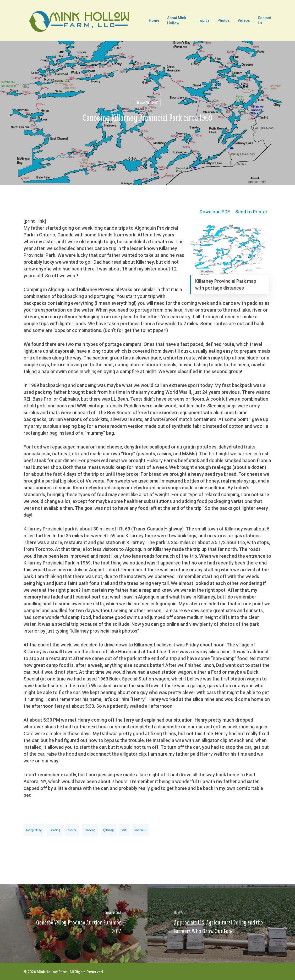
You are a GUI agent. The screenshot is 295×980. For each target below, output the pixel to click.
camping (55, 830)
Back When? (147, 103)
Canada (72, 830)
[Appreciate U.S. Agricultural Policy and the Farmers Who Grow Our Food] (221, 923)
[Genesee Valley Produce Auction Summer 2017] (74, 923)
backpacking (34, 830)
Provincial (141, 830)
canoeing (90, 830)
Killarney (108, 830)
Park (124, 830)
